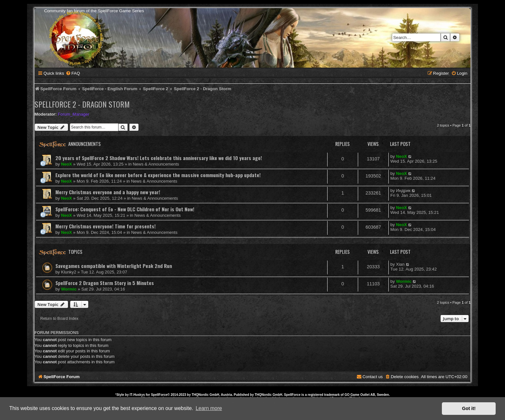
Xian (400, 264)
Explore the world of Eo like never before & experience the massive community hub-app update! (158, 175)
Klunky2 (69, 272)
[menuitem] (73, 73)
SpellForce (159, 395)
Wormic (69, 289)
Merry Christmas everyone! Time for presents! (105, 226)
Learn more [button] (209, 408)
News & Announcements (156, 164)
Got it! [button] (469, 408)
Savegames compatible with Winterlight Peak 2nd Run (114, 266)
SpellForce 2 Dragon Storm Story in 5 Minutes (105, 283)
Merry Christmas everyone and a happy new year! (108, 192)
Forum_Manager (74, 114)
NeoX (67, 164)
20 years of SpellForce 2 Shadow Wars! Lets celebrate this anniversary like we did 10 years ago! (159, 158)
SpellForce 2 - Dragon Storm (82, 104)
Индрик (403, 191)
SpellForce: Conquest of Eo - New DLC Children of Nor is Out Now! (125, 209)
